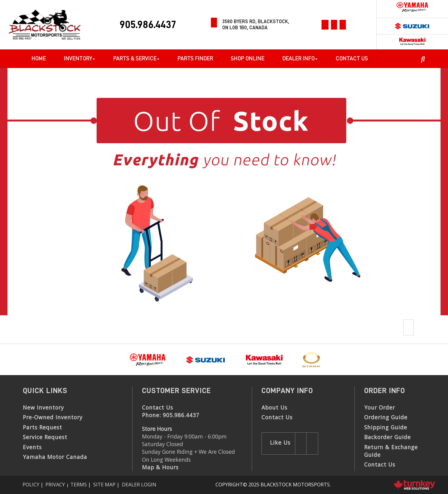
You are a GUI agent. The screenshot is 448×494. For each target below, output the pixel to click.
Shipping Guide (386, 427)
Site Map (104, 485)
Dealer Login (139, 485)
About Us (274, 407)
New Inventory (43, 407)
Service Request (45, 437)
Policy (31, 485)
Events (32, 447)
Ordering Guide (386, 417)
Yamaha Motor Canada (55, 457)
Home (39, 58)
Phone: (171, 415)
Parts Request (43, 427)
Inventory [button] (79, 58)
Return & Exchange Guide (391, 451)
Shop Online (247, 58)
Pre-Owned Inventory (53, 417)
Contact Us (352, 58)
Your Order (380, 407)
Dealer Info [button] (300, 58)
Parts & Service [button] (136, 58)
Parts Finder (195, 58)
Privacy (55, 485)
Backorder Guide (388, 437)
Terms (79, 485)
